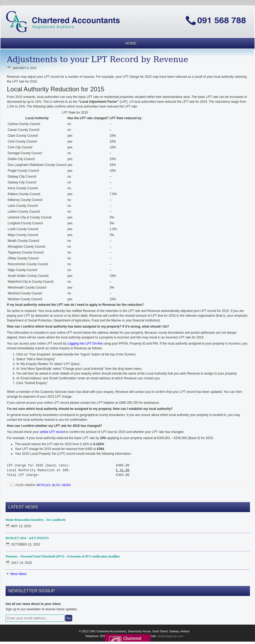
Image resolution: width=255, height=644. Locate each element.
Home (131, 43)
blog (56, 485)
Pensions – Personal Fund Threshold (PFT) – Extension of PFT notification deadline (63, 556)
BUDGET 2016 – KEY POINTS (27, 538)
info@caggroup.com (170, 636)
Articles (44, 485)
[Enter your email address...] (35, 618)
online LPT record (52, 432)
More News (18, 574)
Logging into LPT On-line (85, 344)
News (66, 485)
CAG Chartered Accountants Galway (127, 12)
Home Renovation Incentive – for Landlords (36, 520)
